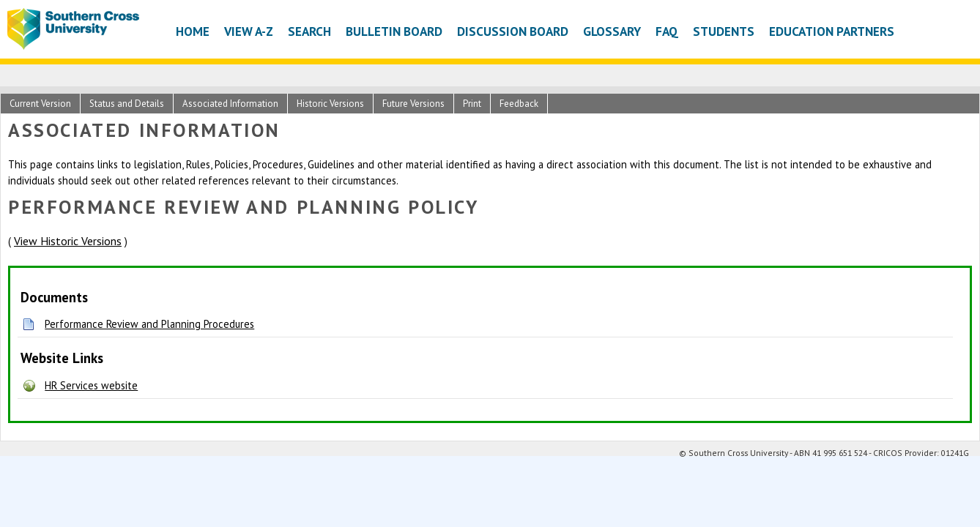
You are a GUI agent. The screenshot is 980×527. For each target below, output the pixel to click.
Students (724, 31)
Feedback (519, 104)
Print (472, 104)
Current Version (40, 104)
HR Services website (91, 385)
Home (193, 31)
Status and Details (127, 104)
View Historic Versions (68, 241)
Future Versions (413, 104)
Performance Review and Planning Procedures (149, 324)
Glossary (612, 31)
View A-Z (249, 31)
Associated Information (230, 104)
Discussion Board (513, 31)
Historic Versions (330, 104)
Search (309, 31)
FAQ (667, 31)
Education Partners (832, 31)
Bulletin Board (394, 31)
